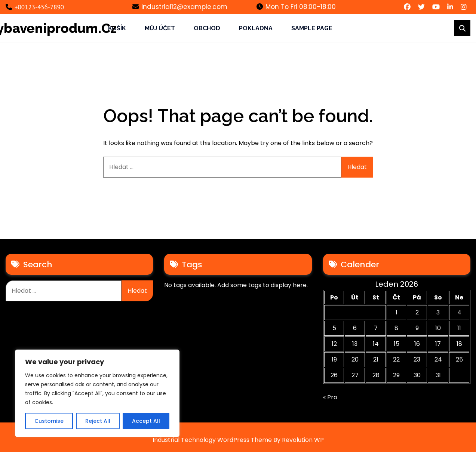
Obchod (207, 28)
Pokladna (256, 28)
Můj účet (160, 28)
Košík (117, 28)
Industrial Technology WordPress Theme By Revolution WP (238, 440)
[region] (97, 393)
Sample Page (312, 28)
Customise (49, 421)
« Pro (330, 397)
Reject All (98, 421)
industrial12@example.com (180, 7)
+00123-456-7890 (35, 7)
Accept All (146, 421)
